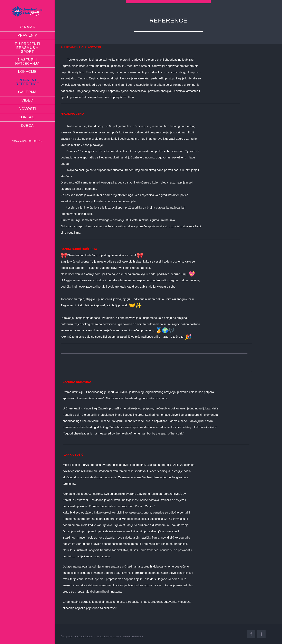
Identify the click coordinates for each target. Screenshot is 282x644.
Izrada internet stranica (109, 637)
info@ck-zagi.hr (21, 147)
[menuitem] (27, 27)
